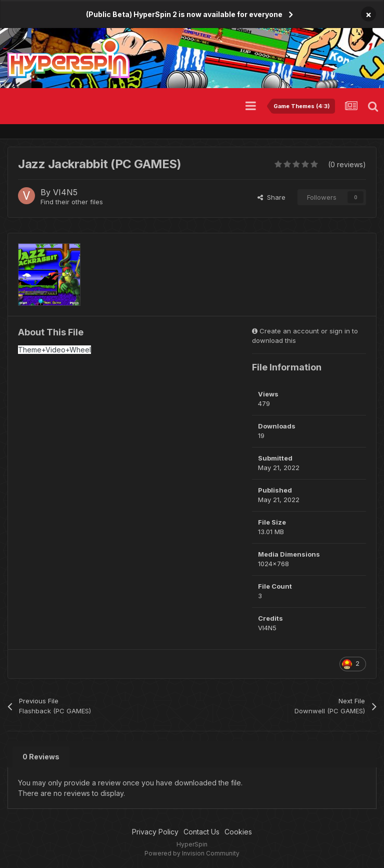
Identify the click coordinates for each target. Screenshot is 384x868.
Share (271, 197)
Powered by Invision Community (192, 853)
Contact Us (201, 832)
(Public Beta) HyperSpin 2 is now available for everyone (184, 14)
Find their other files (72, 202)
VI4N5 (65, 192)
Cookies (238, 832)
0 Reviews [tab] (41, 757)
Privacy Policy (155, 832)
